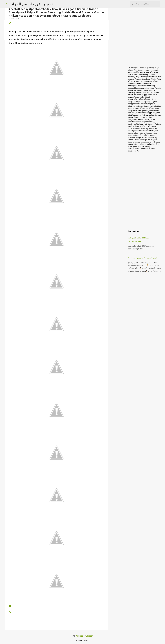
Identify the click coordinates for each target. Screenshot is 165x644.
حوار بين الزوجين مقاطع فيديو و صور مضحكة (143, 258)
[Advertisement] (120, 102)
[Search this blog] (147, 4)
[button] (10, 23)
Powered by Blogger (82, 636)
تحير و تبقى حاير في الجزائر (31, 4)
